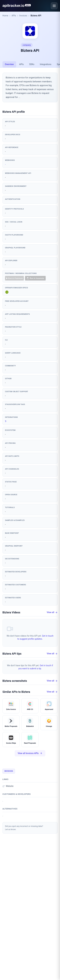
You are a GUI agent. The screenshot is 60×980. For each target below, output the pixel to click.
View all (52, 612)
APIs (14, 16)
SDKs (32, 64)
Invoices (23, 16)
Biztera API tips (12, 654)
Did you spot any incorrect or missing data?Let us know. (24, 828)
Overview (9, 64)
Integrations (46, 64)
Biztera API (36, 16)
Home (5, 16)
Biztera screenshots (15, 681)
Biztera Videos (11, 612)
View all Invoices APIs (30, 753)
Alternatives (10, 809)
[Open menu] (54, 6)
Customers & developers (17, 794)
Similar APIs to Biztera (16, 692)
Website (8, 786)
